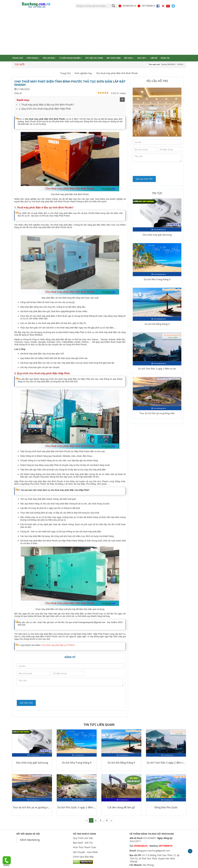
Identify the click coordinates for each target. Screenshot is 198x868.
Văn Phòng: (148, 865)
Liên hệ (154, 58)
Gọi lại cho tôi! (144, 179)
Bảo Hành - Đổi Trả (83, 843)
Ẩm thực (129, 58)
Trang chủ (18, 58)
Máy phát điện (114, 58)
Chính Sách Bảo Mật (83, 857)
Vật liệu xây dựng (94, 58)
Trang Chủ (65, 73)
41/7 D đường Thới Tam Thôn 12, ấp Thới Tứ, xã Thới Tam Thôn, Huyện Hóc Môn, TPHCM (154, 858)
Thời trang (33, 58)
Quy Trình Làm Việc (83, 838)
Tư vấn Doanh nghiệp (70, 58)
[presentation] (39, 693)
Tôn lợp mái (49, 58)
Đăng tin (165, 58)
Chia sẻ (18, 93)
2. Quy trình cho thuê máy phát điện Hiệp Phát (45, 109)
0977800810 (146, 6)
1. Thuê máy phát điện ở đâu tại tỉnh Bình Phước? (46, 105)
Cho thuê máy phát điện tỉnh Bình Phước (117, 73)
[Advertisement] (99, 32)
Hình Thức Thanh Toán (85, 847)
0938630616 (127, 6)
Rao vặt (142, 58)
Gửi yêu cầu (26, 703)
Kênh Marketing (30, 840)
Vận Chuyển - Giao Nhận (85, 852)
